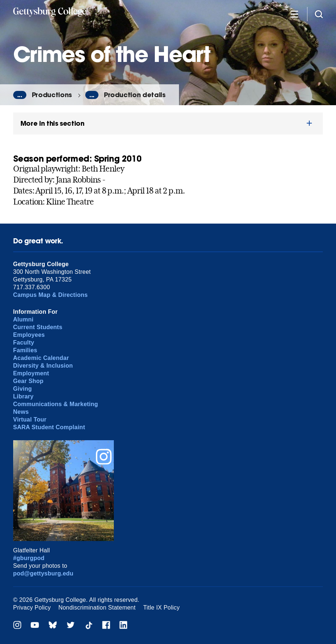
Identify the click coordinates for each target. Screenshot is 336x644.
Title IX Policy (161, 608)
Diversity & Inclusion (43, 366)
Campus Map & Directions (51, 295)
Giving (23, 389)
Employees (29, 335)
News (21, 412)
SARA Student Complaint (49, 427)
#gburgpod (29, 558)
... (20, 95)
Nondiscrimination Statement (97, 608)
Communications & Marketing (56, 404)
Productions (52, 95)
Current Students (38, 327)
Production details (135, 95)
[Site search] (319, 14)
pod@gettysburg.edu (43, 573)
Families (25, 350)
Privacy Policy (32, 608)
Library (23, 396)
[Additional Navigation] (294, 14)
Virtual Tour (30, 419)
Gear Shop (28, 381)
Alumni (23, 319)
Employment (31, 373)
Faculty (24, 343)
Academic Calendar (41, 358)
